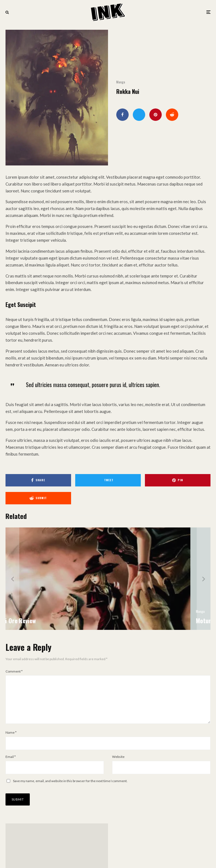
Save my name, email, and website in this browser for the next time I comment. (70, 790)
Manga (121, 82)
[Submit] (172, 115)
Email (11, 765)
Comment (14, 671)
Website (118, 765)
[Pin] (156, 115)
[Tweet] (139, 115)
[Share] (122, 115)
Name (11, 741)
